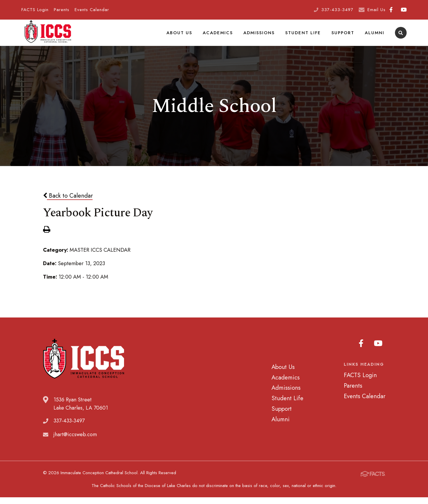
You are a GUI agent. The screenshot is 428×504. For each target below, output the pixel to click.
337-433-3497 (337, 10)
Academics (221, 36)
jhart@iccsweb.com (75, 442)
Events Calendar (92, 10)
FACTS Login (35, 10)
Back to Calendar (68, 203)
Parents (62, 10)
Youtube (404, 10)
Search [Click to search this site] (401, 37)
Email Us (377, 10)
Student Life (305, 36)
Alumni (375, 36)
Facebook (391, 10)
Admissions (261, 36)
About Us (183, 36)
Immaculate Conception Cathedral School (48, 37)
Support (344, 36)
